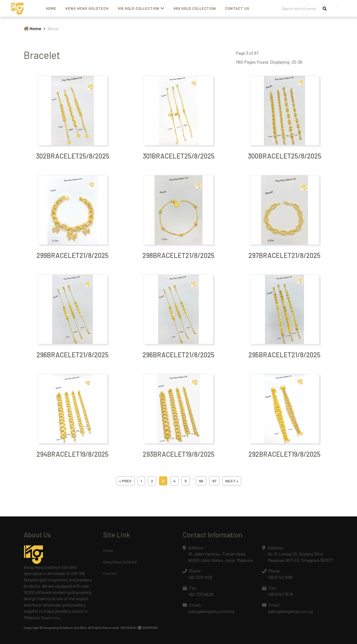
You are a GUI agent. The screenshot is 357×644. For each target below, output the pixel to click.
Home (51, 8)
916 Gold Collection (138, 8)
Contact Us (237, 8)
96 (201, 481)
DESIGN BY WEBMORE (139, 628)
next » (232, 481)
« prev (125, 481)
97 (214, 481)
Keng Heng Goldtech (87, 8)
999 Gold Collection (195, 8)
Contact (110, 573)
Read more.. (51, 618)
